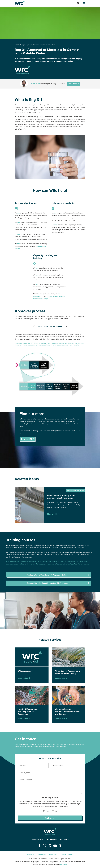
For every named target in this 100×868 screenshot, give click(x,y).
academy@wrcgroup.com (80, 564)
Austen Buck (35, 84)
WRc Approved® (38, 839)
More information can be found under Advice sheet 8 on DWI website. (58, 345)
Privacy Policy (42, 854)
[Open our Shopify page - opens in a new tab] (60, 846)
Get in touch (72, 84)
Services (17, 45)
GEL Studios (64, 864)
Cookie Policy (53, 854)
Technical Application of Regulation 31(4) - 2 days (47, 583)
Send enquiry (50, 818)
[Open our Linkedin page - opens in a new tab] (50, 846)
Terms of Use (30, 854)
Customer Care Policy (67, 854)
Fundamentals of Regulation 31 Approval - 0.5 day (47, 575)
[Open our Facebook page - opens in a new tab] (40, 846)
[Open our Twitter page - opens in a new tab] (45, 846)
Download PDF (27, 439)
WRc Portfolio (51, 839)
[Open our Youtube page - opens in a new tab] (55, 846)
